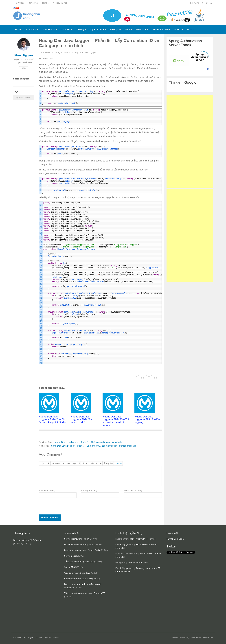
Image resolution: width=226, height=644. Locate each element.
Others (177, 30)
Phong (118, 563)
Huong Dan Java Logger (83, 52)
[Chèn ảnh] (74, 463)
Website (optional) (133, 491)
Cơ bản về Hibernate (138, 563)
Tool (127, 30)
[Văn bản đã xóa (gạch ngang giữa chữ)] (63, 463)
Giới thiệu (20, 3)
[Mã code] (91, 463)
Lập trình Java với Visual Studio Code (82, 550)
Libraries (66, 30)
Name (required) (47, 491)
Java (16, 30)
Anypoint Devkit (22, 98)
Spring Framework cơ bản (77, 539)
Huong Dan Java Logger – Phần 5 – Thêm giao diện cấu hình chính (88, 442)
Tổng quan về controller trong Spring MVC (85, 593)
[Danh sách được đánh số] (83, 463)
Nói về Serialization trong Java (79, 545)
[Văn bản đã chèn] (68, 463)
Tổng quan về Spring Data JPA (79, 562)
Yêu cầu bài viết (60, 3)
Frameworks (49, 30)
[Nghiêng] (44, 463)
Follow (24, 68)
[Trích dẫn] (56, 463)
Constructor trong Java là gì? (78, 579)
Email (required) (89, 491)
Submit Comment (50, 517)
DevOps (114, 30)
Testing (80, 30)
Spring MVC (70, 567)
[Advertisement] (190, 141)
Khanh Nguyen (123, 545)
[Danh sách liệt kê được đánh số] (79, 463)
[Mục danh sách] (86, 463)
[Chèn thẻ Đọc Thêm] (99, 463)
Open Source (97, 30)
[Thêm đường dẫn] (48, 463)
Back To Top (208, 638)
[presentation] (60, 507)
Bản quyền (33, 3)
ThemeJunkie (195, 638)
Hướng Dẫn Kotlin (175, 539)
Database (141, 30)
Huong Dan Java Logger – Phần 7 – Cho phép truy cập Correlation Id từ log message (93, 446)
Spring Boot (70, 556)
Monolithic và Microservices (143, 539)
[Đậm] (41, 463)
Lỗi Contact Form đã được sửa (28, 540)
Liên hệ (45, 3)
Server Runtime (160, 30)
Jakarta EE (31, 30)
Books (191, 30)
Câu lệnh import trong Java (77, 573)
